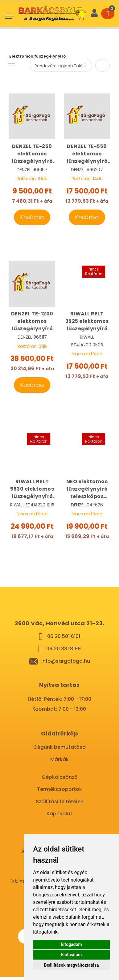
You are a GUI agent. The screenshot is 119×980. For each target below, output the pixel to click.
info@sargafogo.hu (66, 661)
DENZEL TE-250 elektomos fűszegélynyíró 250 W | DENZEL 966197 (32, 154)
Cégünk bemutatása (59, 747)
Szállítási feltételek (59, 802)
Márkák (59, 759)
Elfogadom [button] (72, 944)
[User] (94, 14)
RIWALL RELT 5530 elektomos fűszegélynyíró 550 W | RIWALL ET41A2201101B (32, 489)
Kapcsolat (59, 814)
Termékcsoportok (59, 789)
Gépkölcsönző (59, 777)
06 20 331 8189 (64, 649)
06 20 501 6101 (64, 636)
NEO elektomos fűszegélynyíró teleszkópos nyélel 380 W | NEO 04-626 (87, 489)
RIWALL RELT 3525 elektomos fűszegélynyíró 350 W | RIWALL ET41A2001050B (87, 321)
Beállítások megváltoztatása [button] (72, 965)
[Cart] (108, 14)
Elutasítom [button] (71, 955)
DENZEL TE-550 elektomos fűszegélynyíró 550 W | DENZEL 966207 (87, 154)
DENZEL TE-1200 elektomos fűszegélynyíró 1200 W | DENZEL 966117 (32, 321)
